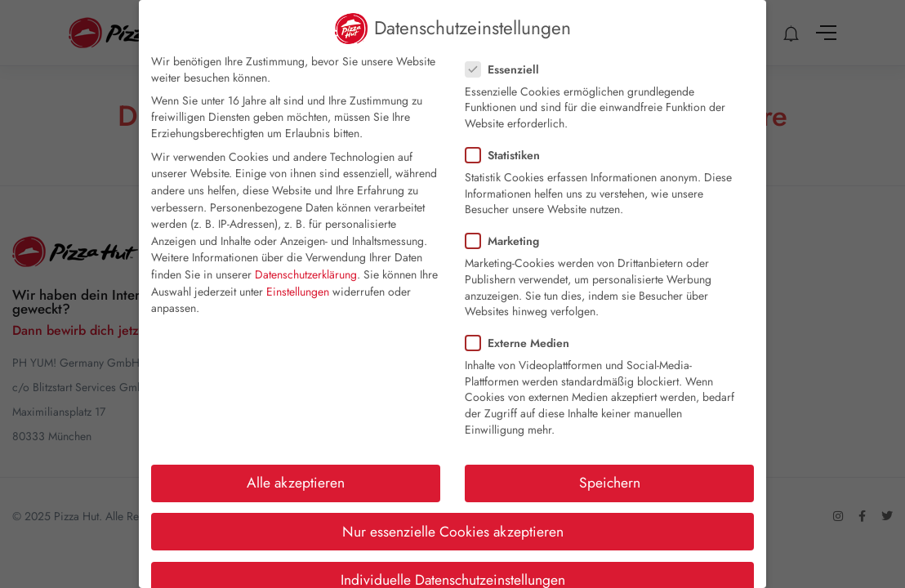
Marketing (507, 241)
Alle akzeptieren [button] (296, 483)
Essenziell (507, 69)
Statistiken (508, 155)
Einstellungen (298, 292)
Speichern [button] (610, 483)
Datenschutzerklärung (306, 274)
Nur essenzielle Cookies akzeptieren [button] (453, 532)
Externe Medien (522, 343)
